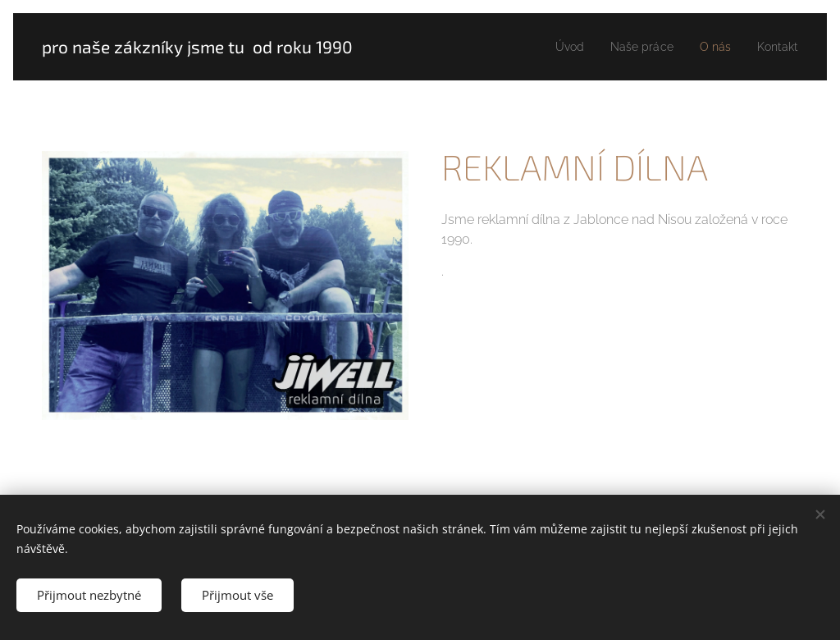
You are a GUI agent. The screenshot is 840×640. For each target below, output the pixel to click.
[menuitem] (559, 47)
